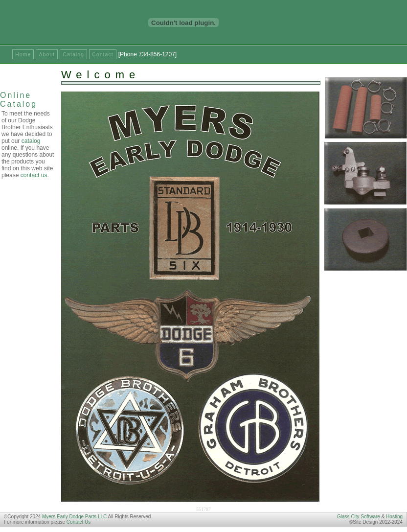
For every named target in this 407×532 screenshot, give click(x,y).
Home (23, 54)
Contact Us (79, 522)
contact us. (35, 175)
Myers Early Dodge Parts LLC (74, 517)
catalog (31, 141)
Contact (103, 54)
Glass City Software (359, 517)
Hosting (394, 517)
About (47, 54)
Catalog (73, 54)
